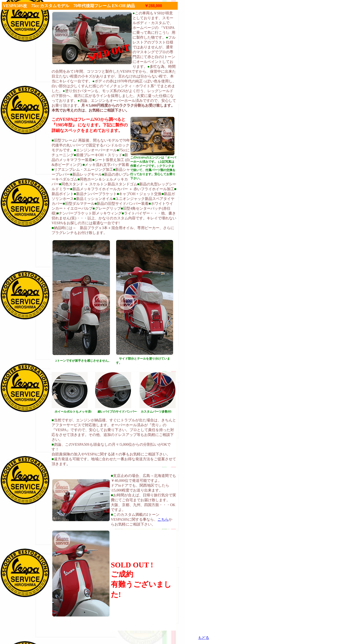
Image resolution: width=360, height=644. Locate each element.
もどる (204, 638)
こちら (163, 519)
